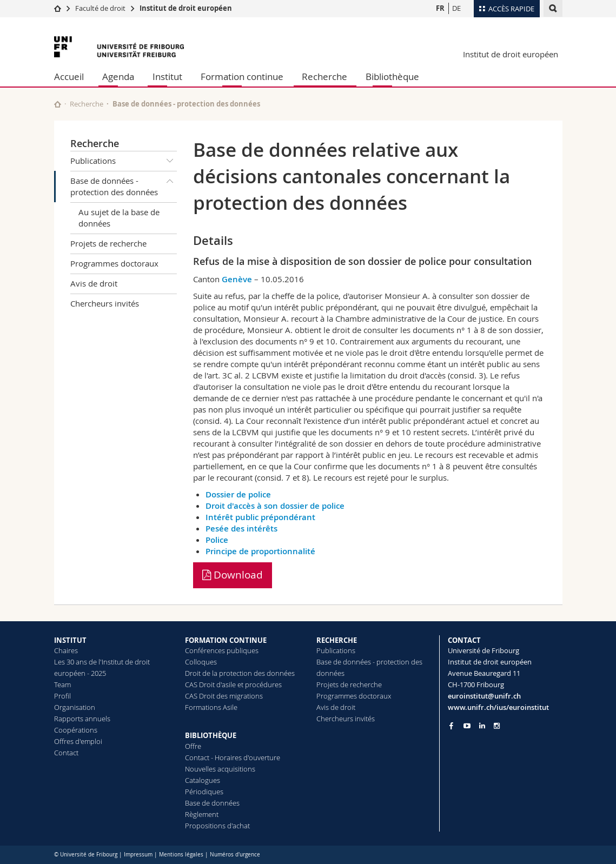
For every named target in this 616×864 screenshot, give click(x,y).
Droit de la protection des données (240, 673)
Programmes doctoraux (114, 263)
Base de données (212, 803)
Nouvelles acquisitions (220, 769)
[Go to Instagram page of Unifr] (497, 726)
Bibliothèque (392, 77)
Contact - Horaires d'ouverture (233, 757)
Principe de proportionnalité (260, 551)
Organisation (75, 707)
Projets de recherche (108, 243)
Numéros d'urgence (235, 855)
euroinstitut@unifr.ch (484, 696)
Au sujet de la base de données (119, 218)
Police (217, 540)
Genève (237, 279)
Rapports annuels (82, 719)
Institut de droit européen (186, 8)
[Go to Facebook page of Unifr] (451, 726)
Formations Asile (211, 707)
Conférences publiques (222, 650)
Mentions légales (181, 855)
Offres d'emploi (78, 741)
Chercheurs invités (105, 303)
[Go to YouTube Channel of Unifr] (467, 726)
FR (440, 8)
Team (62, 684)
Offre (193, 746)
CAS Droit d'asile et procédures (233, 684)
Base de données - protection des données (124, 185)
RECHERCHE (337, 640)
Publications (124, 161)
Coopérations (76, 730)
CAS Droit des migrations (224, 696)
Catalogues (203, 780)
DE (456, 8)
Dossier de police (238, 494)
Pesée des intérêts (241, 529)
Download (233, 575)
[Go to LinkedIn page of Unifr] (482, 726)
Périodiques (204, 792)
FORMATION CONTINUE (226, 640)
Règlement (202, 814)
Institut (167, 77)
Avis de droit (94, 283)
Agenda (118, 77)
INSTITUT (70, 640)
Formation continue (242, 77)
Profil (62, 696)
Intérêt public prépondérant (260, 517)
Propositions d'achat (217, 826)
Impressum (138, 855)
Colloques (201, 662)
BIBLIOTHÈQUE (211, 735)
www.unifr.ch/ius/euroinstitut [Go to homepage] (498, 707)
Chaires (66, 650)
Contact (66, 753)
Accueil (69, 77)
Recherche (324, 77)
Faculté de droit (101, 8)
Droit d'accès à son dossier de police (275, 506)
